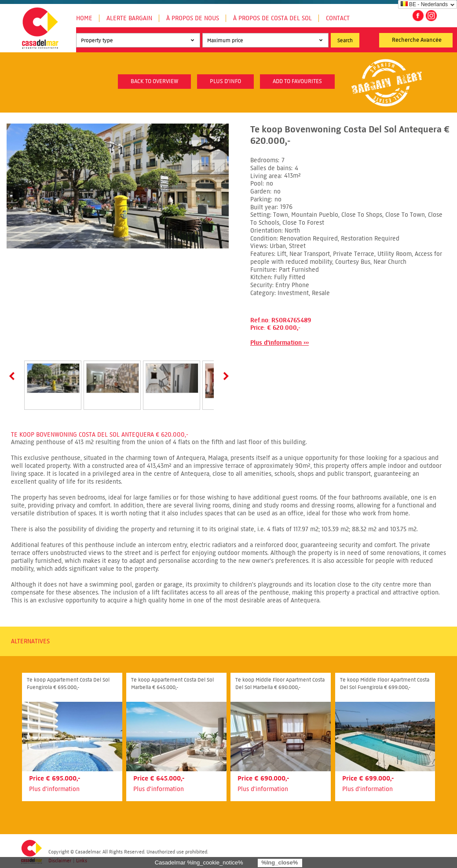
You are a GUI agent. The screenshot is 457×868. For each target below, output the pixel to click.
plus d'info (225, 81)
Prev (14, 376)
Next (224, 376)
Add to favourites (297, 81)
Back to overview (154, 81)
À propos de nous (193, 18)
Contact (338, 18)
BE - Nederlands (424, 4)
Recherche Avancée (417, 40)
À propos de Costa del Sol (272, 18)
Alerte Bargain (129, 18)
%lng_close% (280, 863)
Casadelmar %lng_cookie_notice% (199, 863)
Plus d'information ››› (280, 343)
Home (84, 18)
